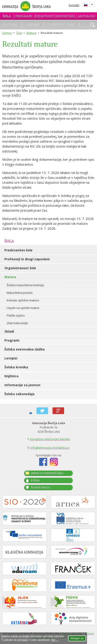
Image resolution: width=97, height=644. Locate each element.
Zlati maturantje (17, 323)
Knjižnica (11, 376)
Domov (7, 33)
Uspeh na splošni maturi (23, 308)
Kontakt (74, 5)
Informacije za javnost (22, 385)
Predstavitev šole (18, 250)
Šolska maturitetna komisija (25, 285)
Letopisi (11, 358)
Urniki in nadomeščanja (47, 473)
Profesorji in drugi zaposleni (27, 259)
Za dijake (11, 25)
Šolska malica (40, 488)
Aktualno (87, 16)
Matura (31, 33)
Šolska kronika (16, 367)
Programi (24, 16)
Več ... (55, 640)
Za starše (33, 25)
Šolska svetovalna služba (25, 349)
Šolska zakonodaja (19, 394)
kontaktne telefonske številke (50, 439)
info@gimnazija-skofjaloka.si (50, 448)
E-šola (35, 480)
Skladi (9, 331)
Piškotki (90, 633)
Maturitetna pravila (20, 293)
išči (93, 25)
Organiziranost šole (20, 268)
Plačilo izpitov (16, 315)
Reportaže (66, 16)
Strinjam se (77, 638)
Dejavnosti (45, 16)
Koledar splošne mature (23, 300)
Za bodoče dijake (62, 25)
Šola (7, 16)
